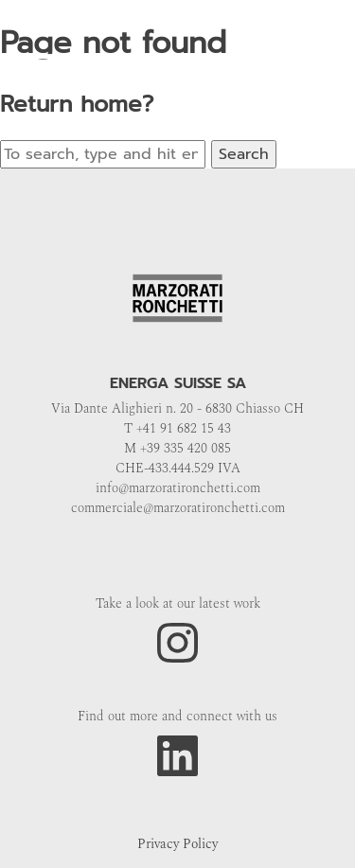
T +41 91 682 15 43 (177, 428)
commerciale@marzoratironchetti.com (178, 508)
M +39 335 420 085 (177, 448)
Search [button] (244, 154)
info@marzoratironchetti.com (178, 488)
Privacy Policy (177, 844)
